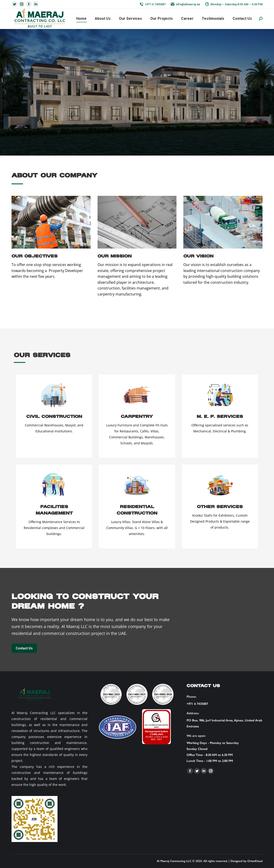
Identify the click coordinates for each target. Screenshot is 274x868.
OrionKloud (255, 861)
